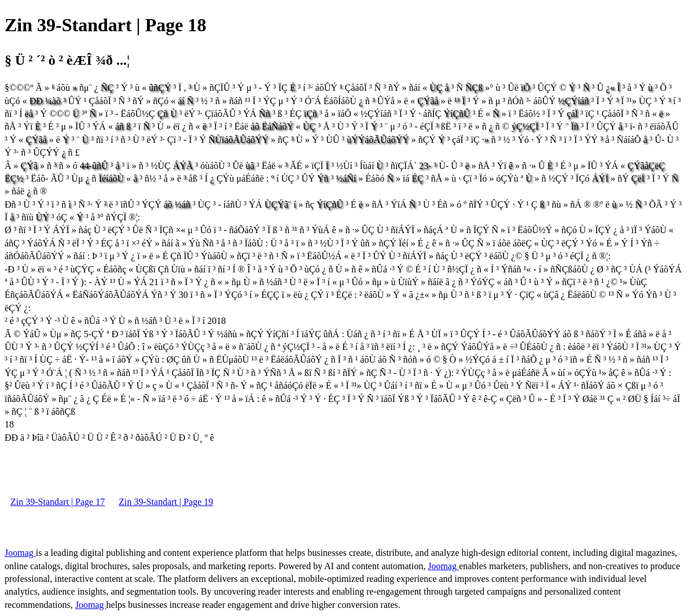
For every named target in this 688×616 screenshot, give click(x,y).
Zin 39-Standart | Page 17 (58, 502)
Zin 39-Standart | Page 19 (166, 502)
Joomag (20, 553)
